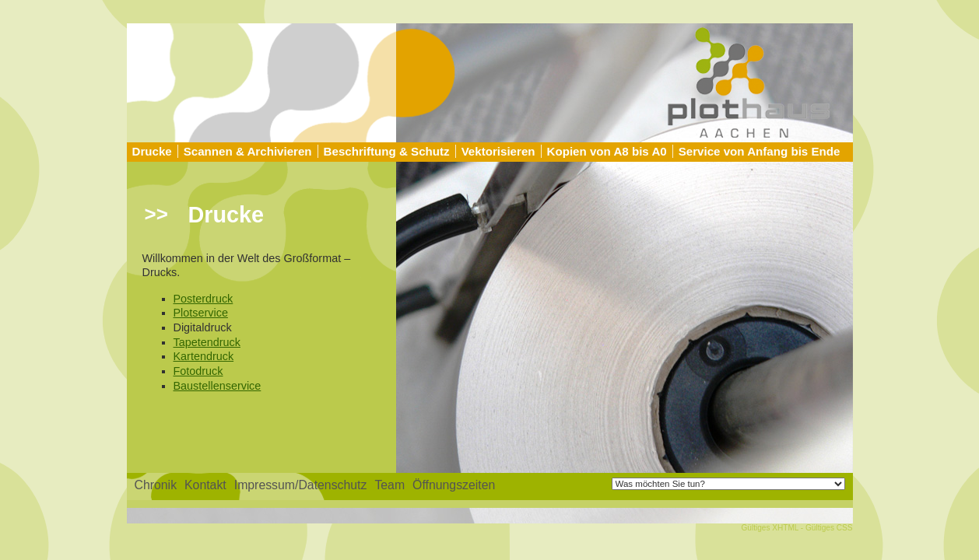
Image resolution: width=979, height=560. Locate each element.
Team (389, 485)
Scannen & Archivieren (248, 151)
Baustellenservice (218, 386)
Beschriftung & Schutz (387, 151)
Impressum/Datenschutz (301, 485)
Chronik (156, 485)
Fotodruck (198, 371)
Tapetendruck (207, 342)
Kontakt (205, 485)
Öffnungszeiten (454, 485)
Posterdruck (204, 299)
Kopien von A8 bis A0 (607, 151)
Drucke (152, 151)
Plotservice (201, 313)
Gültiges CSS (829, 528)
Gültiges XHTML (770, 528)
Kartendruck (204, 356)
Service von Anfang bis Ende (760, 151)
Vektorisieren (498, 151)
